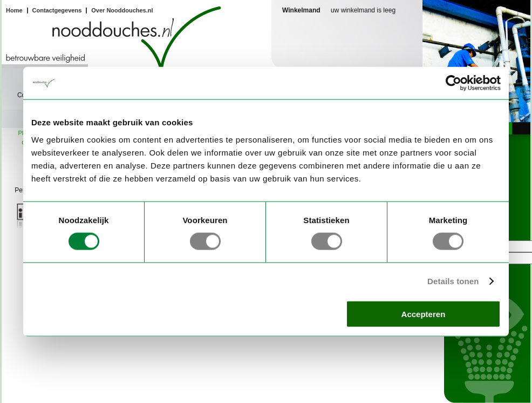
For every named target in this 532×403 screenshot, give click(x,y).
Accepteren (424, 314)
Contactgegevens (57, 10)
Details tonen (453, 281)
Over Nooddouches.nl (122, 10)
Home (14, 10)
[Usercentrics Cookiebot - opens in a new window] (453, 83)
